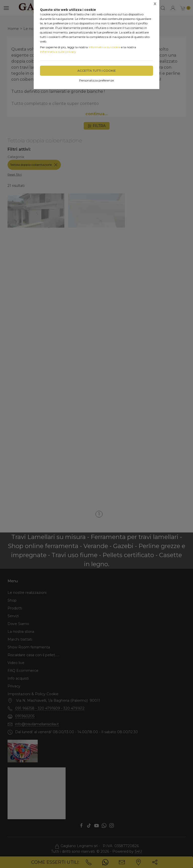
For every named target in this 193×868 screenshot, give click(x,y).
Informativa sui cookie (104, 47)
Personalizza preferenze (96, 80)
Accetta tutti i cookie (97, 71)
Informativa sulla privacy (58, 52)
